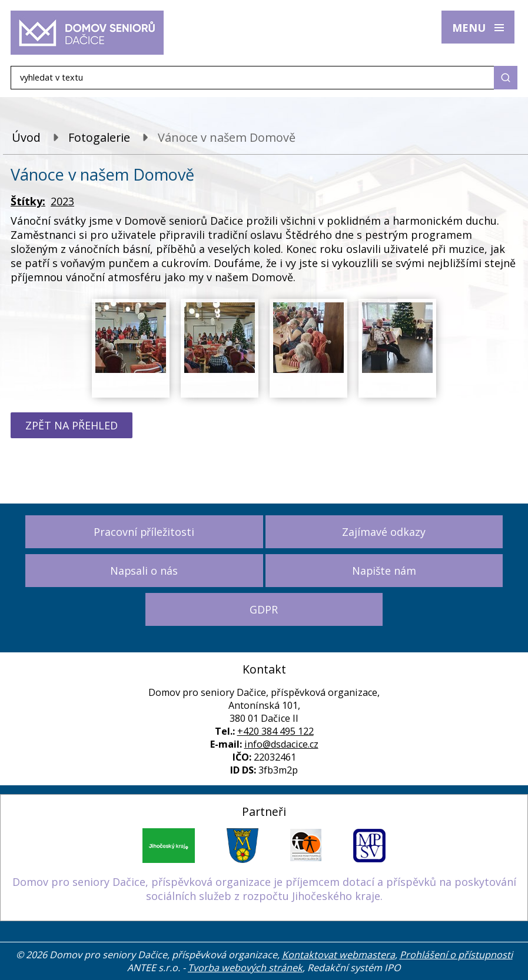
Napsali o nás (144, 571)
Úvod (26, 137)
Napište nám (384, 571)
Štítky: (28, 201)
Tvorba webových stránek (245, 968)
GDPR (264, 609)
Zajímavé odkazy (384, 532)
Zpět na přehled (72, 425)
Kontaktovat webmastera (338, 955)
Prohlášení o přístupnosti (456, 955)
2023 (62, 201)
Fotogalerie (99, 137)
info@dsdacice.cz (281, 744)
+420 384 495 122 (275, 731)
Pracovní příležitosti (144, 532)
